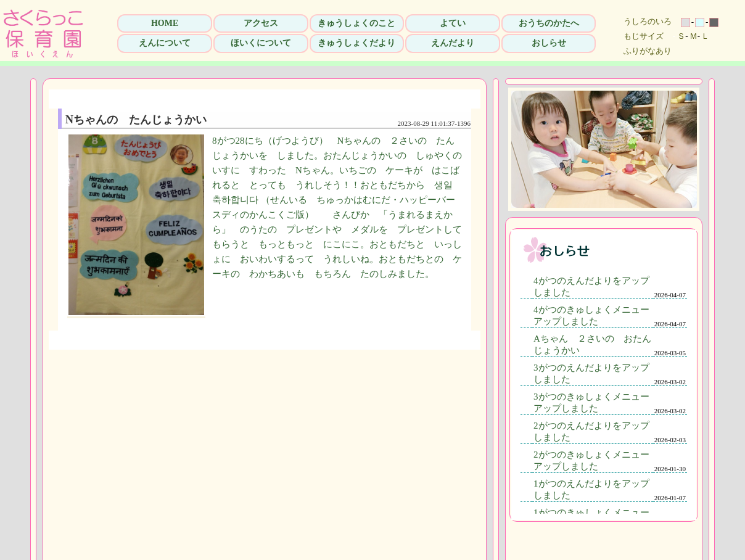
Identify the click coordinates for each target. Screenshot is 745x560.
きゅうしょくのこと (356, 23)
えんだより (453, 43)
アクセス (261, 23)
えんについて (165, 43)
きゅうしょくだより (356, 43)
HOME (165, 23)
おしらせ (549, 43)
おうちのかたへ (549, 23)
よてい (453, 23)
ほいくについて (261, 43)
